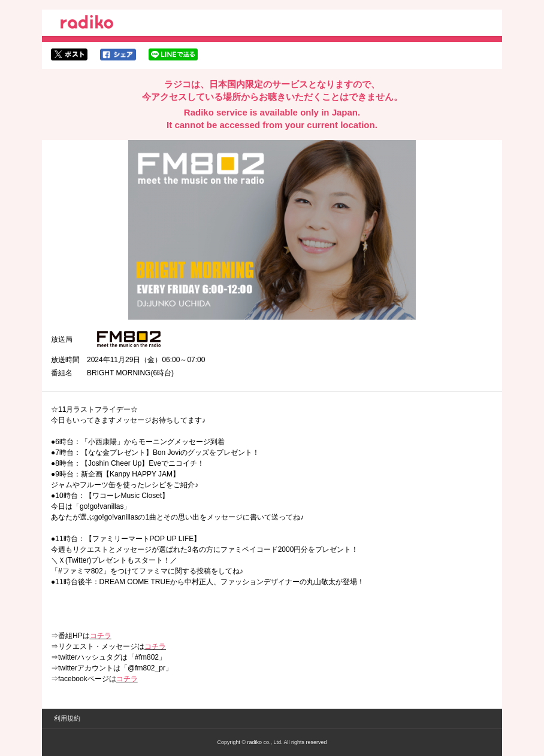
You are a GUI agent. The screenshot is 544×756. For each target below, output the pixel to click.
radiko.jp (87, 24)
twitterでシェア (69, 54)
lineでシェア (173, 54)
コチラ (101, 636)
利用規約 (67, 718)
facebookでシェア (118, 54)
